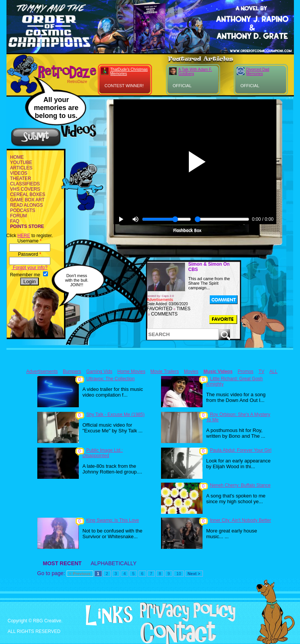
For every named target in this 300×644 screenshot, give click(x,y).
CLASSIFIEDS (25, 184)
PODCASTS (23, 210)
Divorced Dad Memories (258, 72)
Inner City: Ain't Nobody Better (241, 520)
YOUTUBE (21, 163)
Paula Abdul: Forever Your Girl (241, 450)
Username (30, 241)
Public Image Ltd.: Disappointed (103, 453)
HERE (24, 236)
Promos (245, 371)
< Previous (80, 574)
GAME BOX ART (27, 200)
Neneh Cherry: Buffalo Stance (240, 485)
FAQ (15, 221)
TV (261, 371)
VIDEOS (19, 173)
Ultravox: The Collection (111, 379)
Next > (194, 574)
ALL (274, 371)
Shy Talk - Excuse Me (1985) (116, 414)
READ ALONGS (27, 205)
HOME (17, 157)
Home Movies (131, 371)
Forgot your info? (30, 268)
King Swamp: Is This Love (113, 520)
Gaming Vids (99, 371)
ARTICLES (21, 168)
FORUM (19, 216)
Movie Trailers (165, 371)
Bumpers (72, 371)
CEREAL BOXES (28, 194)
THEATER (21, 179)
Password (30, 254)
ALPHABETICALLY (113, 563)
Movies (191, 371)
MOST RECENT (62, 563)
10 (179, 574)
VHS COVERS (25, 189)
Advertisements (42, 371)
